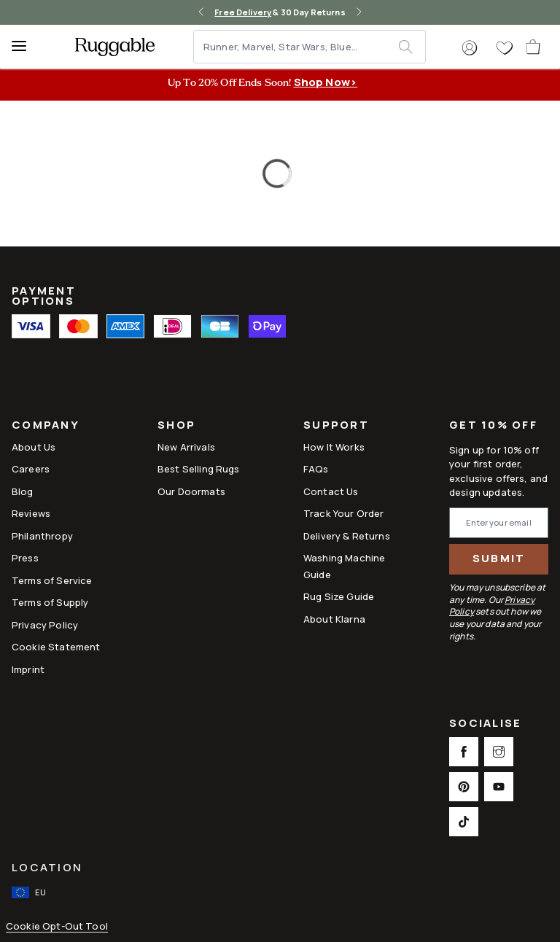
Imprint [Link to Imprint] (28, 669)
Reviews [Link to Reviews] (31, 513)
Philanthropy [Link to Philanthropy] (42, 536)
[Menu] (26, 47)
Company (46, 426)
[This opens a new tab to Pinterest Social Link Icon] (464, 787)
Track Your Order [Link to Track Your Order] (343, 513)
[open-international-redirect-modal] (30, 892)
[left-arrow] (201, 12)
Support (336, 426)
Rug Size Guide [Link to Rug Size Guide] (339, 596)
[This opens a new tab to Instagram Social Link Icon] (499, 752)
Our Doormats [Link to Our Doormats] (191, 491)
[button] (470, 48)
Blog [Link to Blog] (23, 491)
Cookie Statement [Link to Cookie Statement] (56, 647)
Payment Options (44, 296)
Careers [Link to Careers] (31, 469)
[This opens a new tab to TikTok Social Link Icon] (464, 822)
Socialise (485, 724)
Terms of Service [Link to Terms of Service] (52, 580)
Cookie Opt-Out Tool (57, 926)
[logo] (115, 47)
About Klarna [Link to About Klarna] (334, 619)
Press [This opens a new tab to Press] (25, 558)
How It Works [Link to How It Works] (334, 447)
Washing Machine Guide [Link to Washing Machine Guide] (344, 566)
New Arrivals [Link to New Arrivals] (186, 447)
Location (47, 867)
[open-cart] (534, 47)
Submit (499, 558)
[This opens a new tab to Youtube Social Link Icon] (499, 787)
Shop (176, 426)
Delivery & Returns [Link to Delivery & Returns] (347, 536)
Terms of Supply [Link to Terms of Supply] (50, 602)
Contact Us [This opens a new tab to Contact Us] (331, 491)
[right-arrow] (359, 12)
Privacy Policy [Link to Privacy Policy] (45, 625)
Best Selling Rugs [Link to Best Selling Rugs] (199, 469)
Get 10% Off (493, 425)
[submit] (412, 47)
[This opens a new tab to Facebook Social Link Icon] (464, 752)
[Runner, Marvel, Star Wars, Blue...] (297, 47)
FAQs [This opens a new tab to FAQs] (316, 469)
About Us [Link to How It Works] (34, 447)
